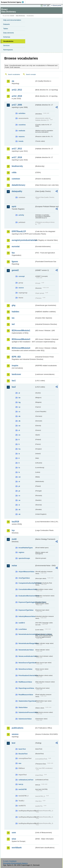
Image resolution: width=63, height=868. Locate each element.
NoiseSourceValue (25, 669)
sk (19, 510)
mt (20, 477)
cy (19, 407)
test (13, 743)
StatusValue (23, 707)
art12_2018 (17, 96)
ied (13, 324)
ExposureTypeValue (26, 610)
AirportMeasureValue (26, 572)
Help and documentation (12, 20)
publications (18, 728)
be (19, 398)
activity (21, 215)
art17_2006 (17, 105)
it (19, 458)
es (19, 435)
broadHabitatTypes (26, 548)
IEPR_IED (16, 357)
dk (19, 421)
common (16, 179)
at (19, 393)
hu (20, 449)
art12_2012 (17, 90)
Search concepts (31, 74)
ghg (14, 305)
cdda (14, 172)
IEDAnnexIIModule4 (21, 348)
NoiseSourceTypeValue (27, 663)
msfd (14, 539)
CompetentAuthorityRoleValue (27, 583)
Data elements (9, 33)
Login (45, 5)
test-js (21, 784)
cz (19, 412)
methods (22, 131)
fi (19, 440)
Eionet (12, 16)
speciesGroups (24, 558)
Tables (6, 29)
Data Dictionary (20, 16)
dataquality (17, 191)
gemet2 (15, 270)
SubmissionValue (25, 719)
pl (19, 486)
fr (19, 444)
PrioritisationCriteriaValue (27, 675)
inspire (15, 366)
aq (13, 81)
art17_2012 (17, 149)
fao (13, 253)
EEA (13, 2)
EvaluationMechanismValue (27, 596)
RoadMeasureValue (26, 695)
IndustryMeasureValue (27, 616)
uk (19, 514)
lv (19, 472)
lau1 (14, 381)
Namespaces (8, 50)
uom (14, 833)
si (19, 505)
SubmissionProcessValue (27, 712)
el (19, 430)
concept (22, 276)
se (19, 500)
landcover (16, 374)
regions (21, 552)
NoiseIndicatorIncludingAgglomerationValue (27, 634)
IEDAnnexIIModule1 (21, 330)
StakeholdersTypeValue (27, 701)
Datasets (6, 24)
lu (19, 468)
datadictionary (18, 185)
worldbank (17, 848)
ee (19, 426)
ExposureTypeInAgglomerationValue (27, 602)
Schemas (7, 37)
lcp (13, 530)
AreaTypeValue (24, 578)
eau (20, 763)
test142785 (23, 789)
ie (19, 454)
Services (6, 45)
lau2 (14, 387)
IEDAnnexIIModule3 (21, 339)
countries (22, 125)
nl (19, 482)
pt (19, 491)
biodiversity (17, 166)
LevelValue (23, 629)
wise (14, 839)
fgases (15, 262)
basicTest (22, 749)
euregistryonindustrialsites (23, 240)
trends (21, 141)
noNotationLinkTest (26, 780)
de (19, 416)
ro (19, 496)
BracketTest (23, 754)
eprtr (14, 206)
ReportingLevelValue (26, 688)
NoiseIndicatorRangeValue (27, 643)
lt (19, 463)
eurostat (16, 246)
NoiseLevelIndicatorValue (27, 656)
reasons (22, 137)
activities (22, 113)
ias (13, 318)
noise (14, 566)
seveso (15, 734)
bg (20, 402)
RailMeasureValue (25, 682)
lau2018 (15, 522)
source (21, 288)
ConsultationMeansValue (27, 589)
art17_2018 (17, 157)
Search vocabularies (14, 74)
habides (15, 312)
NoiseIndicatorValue (26, 650)
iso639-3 (22, 623)
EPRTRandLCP (19, 231)
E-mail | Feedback (10, 861)
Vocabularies (8, 41)
